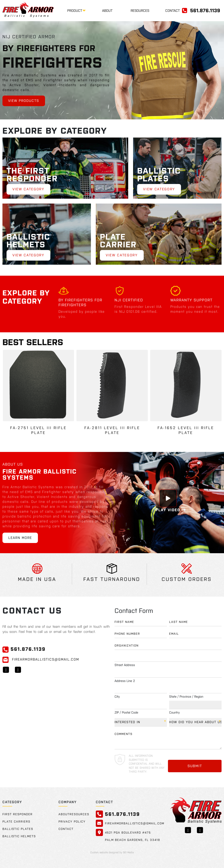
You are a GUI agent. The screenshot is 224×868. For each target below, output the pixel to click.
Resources (140, 11)
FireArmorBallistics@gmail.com (41, 659)
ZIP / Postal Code (126, 712)
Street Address (125, 665)
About (107, 11)
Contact (173, 11)
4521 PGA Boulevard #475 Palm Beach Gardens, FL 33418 (133, 836)
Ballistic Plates (18, 829)
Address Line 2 (125, 681)
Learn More (21, 538)
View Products (24, 101)
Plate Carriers (16, 822)
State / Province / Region (186, 697)
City (117, 697)
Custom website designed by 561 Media (112, 853)
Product (75, 11)
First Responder (18, 814)
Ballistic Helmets (19, 836)
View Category (30, 189)
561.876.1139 (205, 10)
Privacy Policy (72, 822)
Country (174, 712)
